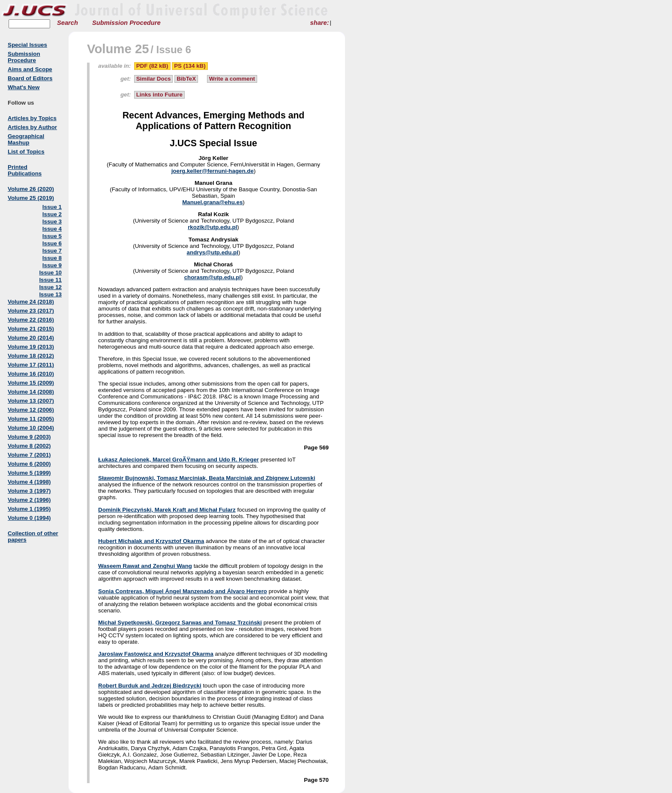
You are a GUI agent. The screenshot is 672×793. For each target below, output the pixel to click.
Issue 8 (52, 258)
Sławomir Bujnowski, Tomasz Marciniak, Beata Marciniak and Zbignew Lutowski (207, 478)
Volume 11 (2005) (31, 419)
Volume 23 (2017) (31, 311)
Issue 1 (52, 207)
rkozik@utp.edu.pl (212, 227)
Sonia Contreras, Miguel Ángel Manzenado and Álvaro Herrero (183, 591)
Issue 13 (50, 294)
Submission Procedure (126, 23)
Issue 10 (50, 273)
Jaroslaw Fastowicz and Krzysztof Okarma (156, 654)
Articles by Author (32, 127)
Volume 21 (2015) (31, 329)
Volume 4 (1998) (29, 482)
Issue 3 (52, 222)
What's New (24, 87)
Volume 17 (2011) (31, 365)
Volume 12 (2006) (31, 410)
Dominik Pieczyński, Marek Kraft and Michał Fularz (167, 510)
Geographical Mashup (26, 139)
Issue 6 (52, 243)
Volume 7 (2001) (29, 455)
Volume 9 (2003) (29, 437)
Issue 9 (52, 265)
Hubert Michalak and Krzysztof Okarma (151, 541)
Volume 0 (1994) (29, 518)
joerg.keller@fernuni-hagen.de (213, 171)
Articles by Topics (32, 118)
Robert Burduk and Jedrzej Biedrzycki (150, 686)
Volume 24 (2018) (31, 302)
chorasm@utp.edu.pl (213, 277)
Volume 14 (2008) (31, 392)
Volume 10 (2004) (31, 428)
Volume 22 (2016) (31, 320)
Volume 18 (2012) (31, 356)
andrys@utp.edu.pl (213, 252)
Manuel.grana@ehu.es (212, 202)
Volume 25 (118, 49)
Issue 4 (52, 229)
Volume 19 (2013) (31, 347)
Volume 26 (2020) (31, 189)
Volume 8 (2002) (29, 446)
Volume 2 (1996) (29, 500)
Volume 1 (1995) (29, 509)
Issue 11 (50, 280)
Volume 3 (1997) (29, 491)
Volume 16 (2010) (31, 374)
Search (67, 23)
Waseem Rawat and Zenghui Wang (145, 566)
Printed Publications (25, 170)
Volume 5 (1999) (29, 473)
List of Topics (26, 152)
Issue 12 (50, 287)
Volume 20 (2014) (31, 338)
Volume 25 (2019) (31, 198)
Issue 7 (52, 251)
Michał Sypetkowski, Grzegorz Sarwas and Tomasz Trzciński (180, 623)
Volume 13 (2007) (31, 401)
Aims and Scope (30, 69)
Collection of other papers (33, 537)
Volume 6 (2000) (29, 464)
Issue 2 (52, 214)
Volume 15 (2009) (31, 383)
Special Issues (27, 45)
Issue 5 (52, 236)
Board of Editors (30, 78)
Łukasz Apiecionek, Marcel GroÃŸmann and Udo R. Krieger (178, 460)
